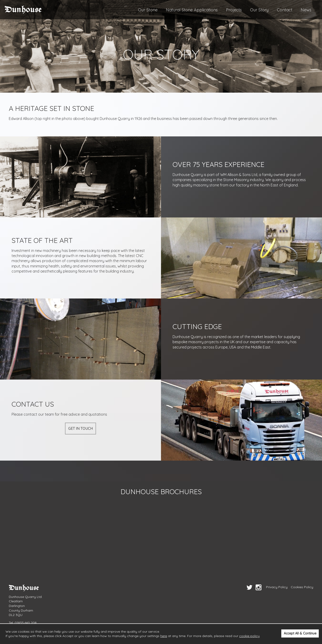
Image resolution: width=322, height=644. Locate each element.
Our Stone (148, 10)
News (306, 10)
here (164, 636)
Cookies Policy (302, 587)
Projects (234, 10)
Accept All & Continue (300, 633)
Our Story (259, 10)
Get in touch (80, 428)
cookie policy (249, 636)
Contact (285, 10)
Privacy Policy (277, 587)
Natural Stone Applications (192, 10)
